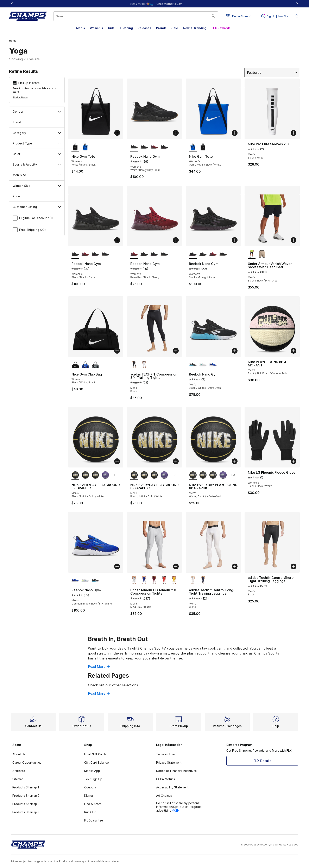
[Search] (136, 16)
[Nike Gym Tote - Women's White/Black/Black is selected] (75, 147)
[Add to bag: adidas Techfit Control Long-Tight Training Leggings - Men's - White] (235, 566)
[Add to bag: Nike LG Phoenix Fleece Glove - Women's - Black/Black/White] (294, 461)
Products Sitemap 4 (26, 812)
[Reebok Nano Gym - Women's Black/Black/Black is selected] (75, 254)
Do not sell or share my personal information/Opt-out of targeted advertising (179, 807)
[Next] (297, 4)
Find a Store (20, 97)
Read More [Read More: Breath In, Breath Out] (99, 666)
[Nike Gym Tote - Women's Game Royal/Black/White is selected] (193, 147)
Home (13, 41)
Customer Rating (37, 207)
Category (37, 133)
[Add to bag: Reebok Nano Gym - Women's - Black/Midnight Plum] (235, 240)
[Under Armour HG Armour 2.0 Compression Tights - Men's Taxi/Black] (174, 581)
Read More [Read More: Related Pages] (99, 693)
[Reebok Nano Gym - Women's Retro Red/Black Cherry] (154, 147)
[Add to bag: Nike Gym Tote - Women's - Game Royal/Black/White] (235, 133)
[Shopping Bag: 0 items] (297, 16)
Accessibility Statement (172, 787)
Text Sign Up (93, 779)
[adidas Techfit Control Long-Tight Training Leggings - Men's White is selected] (193, 581)
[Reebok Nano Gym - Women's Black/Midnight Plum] (164, 147)
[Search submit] (213, 16)
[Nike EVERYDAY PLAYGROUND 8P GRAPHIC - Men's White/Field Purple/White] (105, 475)
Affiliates (19, 771)
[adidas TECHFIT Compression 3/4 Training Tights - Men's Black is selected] (134, 365)
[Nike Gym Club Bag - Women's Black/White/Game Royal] (85, 365)
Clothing (127, 28)
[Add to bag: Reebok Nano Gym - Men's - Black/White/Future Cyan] (235, 351)
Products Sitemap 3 (26, 804)
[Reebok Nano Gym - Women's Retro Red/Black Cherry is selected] (134, 254)
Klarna (89, 796)
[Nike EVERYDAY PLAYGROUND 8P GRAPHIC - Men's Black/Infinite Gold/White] (85, 475)
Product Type (37, 143)
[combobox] (136, 16)
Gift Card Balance (96, 762)
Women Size (37, 186)
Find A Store (93, 804)
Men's (80, 28)
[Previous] (12, 4)
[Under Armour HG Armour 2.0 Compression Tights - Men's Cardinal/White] (154, 581)
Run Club (90, 812)
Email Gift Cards (95, 754)
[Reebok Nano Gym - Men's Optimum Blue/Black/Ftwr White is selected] (75, 581)
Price (37, 196)
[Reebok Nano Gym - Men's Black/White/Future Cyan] (95, 581)
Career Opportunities (27, 762)
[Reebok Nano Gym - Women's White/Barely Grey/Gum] (105, 254)
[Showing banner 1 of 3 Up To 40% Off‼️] (154, 4)
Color (37, 154)
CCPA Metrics (166, 779)
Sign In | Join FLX (275, 16)
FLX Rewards (221, 28)
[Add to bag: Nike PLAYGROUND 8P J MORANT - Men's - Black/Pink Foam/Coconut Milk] (294, 351)
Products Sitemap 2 (26, 796)
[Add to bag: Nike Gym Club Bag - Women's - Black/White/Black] (117, 351)
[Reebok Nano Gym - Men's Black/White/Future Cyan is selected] (193, 365)
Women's (96, 28)
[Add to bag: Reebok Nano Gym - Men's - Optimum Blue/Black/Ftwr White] (117, 566)
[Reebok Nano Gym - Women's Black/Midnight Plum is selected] (193, 254)
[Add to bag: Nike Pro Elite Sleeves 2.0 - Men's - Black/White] (294, 133)
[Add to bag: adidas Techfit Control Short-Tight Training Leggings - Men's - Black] (294, 566)
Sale (175, 28)
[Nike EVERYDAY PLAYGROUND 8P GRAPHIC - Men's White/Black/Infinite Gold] (95, 475)
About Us (19, 754)
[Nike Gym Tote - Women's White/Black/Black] (203, 147)
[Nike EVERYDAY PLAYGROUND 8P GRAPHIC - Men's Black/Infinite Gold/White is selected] (75, 475)
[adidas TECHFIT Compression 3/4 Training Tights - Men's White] (144, 365)
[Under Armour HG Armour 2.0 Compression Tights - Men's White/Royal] (144, 581)
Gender (37, 111)
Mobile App (92, 771)
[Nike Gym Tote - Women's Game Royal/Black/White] (85, 147)
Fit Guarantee (94, 820)
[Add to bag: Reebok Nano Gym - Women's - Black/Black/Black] (117, 240)
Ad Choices (164, 796)
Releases (144, 28)
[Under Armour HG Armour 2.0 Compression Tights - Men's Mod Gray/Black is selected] (134, 581)
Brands (161, 28)
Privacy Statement (169, 762)
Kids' (112, 28)
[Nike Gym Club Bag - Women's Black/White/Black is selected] (75, 365)
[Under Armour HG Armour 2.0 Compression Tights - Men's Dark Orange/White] (164, 581)
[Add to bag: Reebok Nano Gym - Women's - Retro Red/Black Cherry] (176, 240)
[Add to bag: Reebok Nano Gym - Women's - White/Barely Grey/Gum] (176, 133)
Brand (37, 122)
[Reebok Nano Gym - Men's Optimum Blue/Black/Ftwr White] (213, 365)
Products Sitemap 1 (26, 787)
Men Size (37, 175)
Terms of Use (165, 754)
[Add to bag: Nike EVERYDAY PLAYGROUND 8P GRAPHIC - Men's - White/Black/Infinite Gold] (235, 461)
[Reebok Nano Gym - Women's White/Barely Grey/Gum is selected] (134, 147)
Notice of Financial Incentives (176, 771)
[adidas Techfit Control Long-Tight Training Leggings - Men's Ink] (203, 581)
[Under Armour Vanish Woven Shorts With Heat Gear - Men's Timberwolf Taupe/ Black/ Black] (262, 254)
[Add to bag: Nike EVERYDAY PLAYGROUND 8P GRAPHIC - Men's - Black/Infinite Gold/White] (117, 461)
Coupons (90, 787)
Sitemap (18, 779)
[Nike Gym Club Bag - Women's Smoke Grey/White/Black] (95, 365)
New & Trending (195, 28)
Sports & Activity (37, 164)
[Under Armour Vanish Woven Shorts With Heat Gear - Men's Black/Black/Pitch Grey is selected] (252, 254)
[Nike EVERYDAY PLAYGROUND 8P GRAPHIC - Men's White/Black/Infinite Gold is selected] (193, 475)
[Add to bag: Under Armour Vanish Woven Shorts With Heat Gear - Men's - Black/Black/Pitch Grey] (294, 240)
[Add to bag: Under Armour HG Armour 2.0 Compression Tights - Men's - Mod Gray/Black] (176, 566)
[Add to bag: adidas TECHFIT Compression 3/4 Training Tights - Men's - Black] (176, 351)
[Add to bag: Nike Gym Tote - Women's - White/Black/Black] (117, 133)
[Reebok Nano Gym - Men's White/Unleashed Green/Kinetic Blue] (203, 365)
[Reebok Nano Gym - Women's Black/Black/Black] (144, 147)
